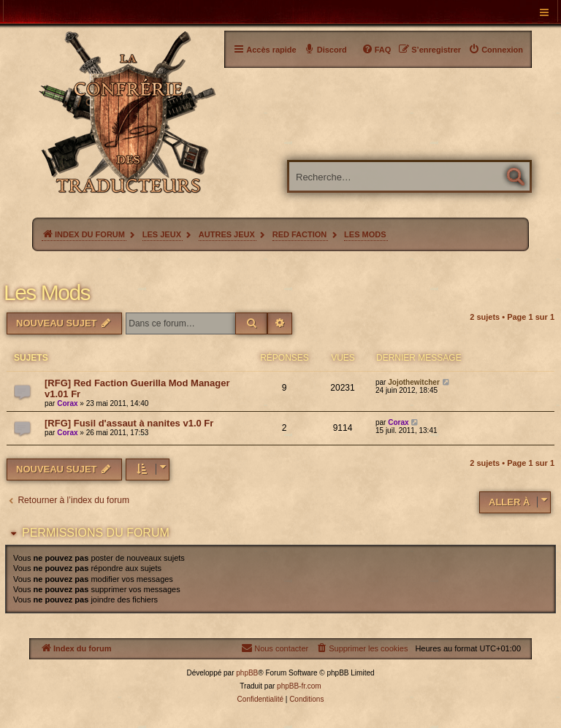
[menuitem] (496, 50)
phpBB (247, 673)
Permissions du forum (96, 533)
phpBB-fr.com (299, 686)
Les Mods (47, 292)
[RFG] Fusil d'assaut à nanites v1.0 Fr (129, 423)
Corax (67, 403)
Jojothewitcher (414, 382)
